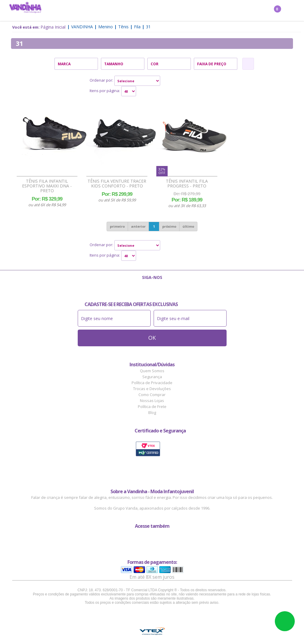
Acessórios (167, 11)
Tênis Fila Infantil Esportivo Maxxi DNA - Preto (47, 186)
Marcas (194, 11)
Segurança (152, 377)
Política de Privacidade (152, 383)
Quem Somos (152, 371)
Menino (94, 11)
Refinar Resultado (248, 64)
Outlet (216, 11)
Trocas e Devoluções (152, 389)
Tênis (123, 27)
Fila (137, 27)
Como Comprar (152, 395)
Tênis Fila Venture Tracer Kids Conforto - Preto (117, 184)
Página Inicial (53, 27)
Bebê (143, 11)
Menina (71, 11)
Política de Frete (152, 406)
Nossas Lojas (152, 401)
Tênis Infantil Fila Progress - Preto (187, 184)
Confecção (120, 11)
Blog (152, 412)
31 (148, 27)
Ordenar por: (101, 80)
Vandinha (82, 27)
